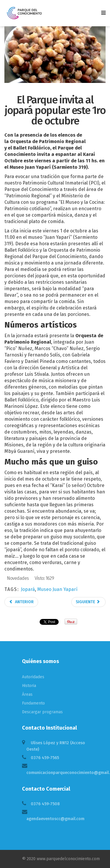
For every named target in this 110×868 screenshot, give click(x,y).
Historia (29, 686)
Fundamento (33, 703)
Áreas (27, 694)
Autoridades (33, 677)
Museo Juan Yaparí (57, 589)
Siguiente (88, 602)
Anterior (21, 602)
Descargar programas (42, 712)
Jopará (28, 589)
